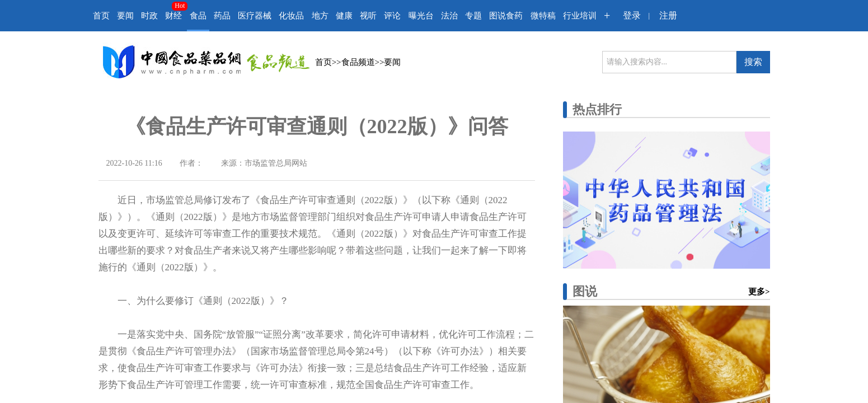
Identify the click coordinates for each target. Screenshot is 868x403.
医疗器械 (255, 16)
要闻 (125, 16)
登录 (632, 15)
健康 (344, 16)
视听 (368, 16)
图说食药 (506, 16)
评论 (392, 16)
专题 (473, 16)
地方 (320, 16)
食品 (198, 16)
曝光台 (421, 16)
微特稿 (543, 16)
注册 (668, 15)
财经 (173, 16)
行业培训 (580, 16)
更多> (759, 292)
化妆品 (291, 16)
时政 (149, 16)
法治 (449, 16)
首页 (101, 16)
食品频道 (358, 62)
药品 (222, 16)
